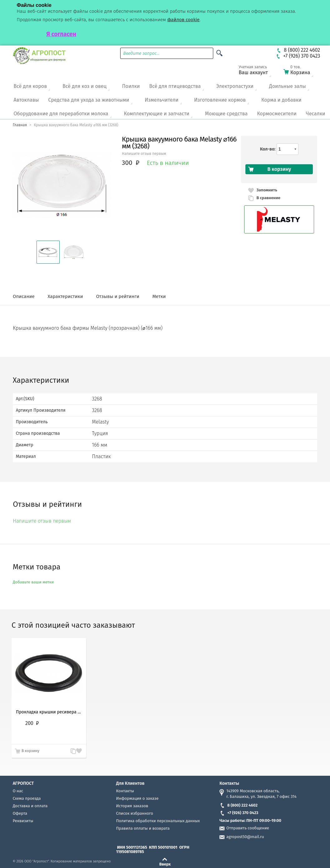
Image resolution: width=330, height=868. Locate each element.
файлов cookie (184, 20)
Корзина (302, 71)
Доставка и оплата (30, 806)
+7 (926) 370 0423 (239, 813)
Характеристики (65, 296)
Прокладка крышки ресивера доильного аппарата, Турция (49, 712)
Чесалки (316, 114)
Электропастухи (235, 86)
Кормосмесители (277, 114)
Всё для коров (30, 86)
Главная (20, 125)
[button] (48, 252)
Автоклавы (26, 100)
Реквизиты (23, 821)
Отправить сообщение (248, 828)
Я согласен (62, 34)
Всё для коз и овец (84, 86)
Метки (159, 296)
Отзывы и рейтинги (118, 296)
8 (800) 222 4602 (239, 805)
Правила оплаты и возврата (143, 828)
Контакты (125, 791)
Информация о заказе (137, 798)
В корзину (30, 751)
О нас (18, 791)
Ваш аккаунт (257, 71)
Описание (24, 296)
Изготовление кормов (220, 100)
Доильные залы (288, 86)
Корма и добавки (281, 100)
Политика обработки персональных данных (158, 821)
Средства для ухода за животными (89, 100)
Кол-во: (268, 149)
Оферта (20, 813)
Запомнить (267, 190)
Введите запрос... (141, 53)
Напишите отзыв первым (144, 154)
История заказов (132, 806)
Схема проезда (27, 798)
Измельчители (162, 100)
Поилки (131, 86)
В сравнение (268, 198)
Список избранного (135, 813)
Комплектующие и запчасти (157, 114)
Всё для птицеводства (175, 86)
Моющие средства (226, 114)
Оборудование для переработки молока (61, 114)
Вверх (165, 864)
